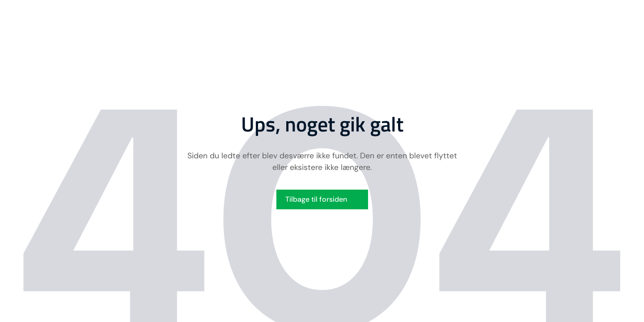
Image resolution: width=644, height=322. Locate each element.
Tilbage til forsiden (316, 199)
